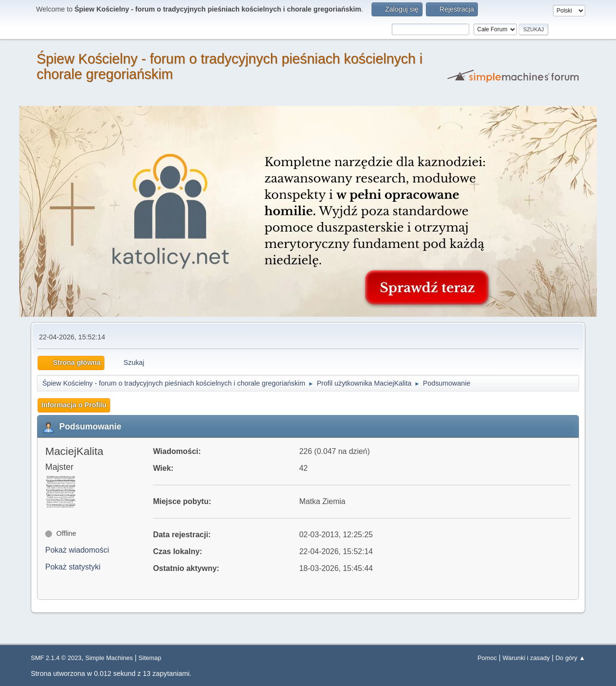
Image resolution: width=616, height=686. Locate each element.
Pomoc (487, 658)
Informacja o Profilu (74, 405)
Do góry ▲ (570, 658)
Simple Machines (109, 658)
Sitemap (150, 658)
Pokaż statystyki (73, 567)
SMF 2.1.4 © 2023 (56, 658)
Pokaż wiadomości (77, 550)
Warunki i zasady (526, 658)
